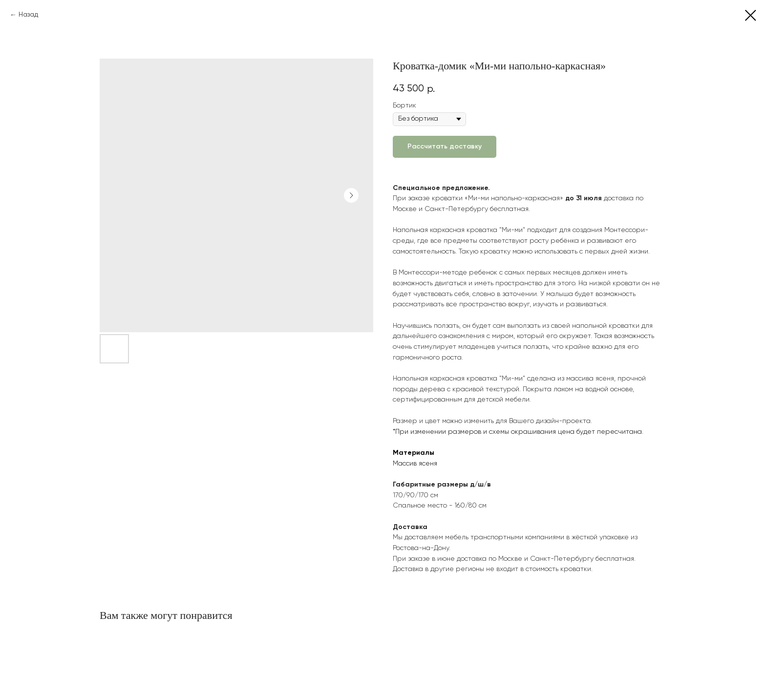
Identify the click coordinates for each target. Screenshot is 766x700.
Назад (28, 15)
